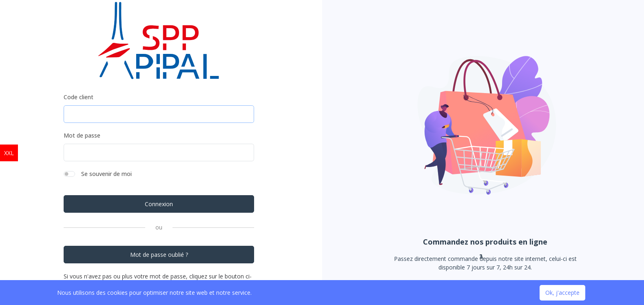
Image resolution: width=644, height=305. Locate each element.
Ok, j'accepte (562, 293)
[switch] (69, 174)
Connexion (159, 204)
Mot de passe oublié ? (159, 255)
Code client (79, 97)
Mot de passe (82, 135)
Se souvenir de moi (106, 174)
